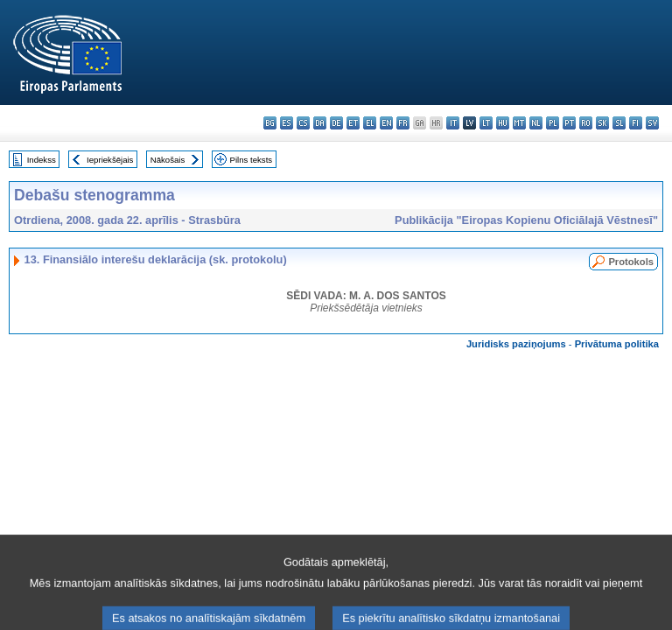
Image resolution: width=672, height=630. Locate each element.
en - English (386, 123)
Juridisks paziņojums (516, 344)
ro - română (586, 123)
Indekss (42, 160)
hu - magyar (503, 123)
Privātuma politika (617, 344)
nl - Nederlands (536, 123)
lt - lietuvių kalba (486, 123)
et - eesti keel (353, 123)
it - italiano (453, 123)
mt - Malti (519, 123)
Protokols (631, 262)
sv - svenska (652, 123)
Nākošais (168, 160)
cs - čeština (303, 123)
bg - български (270, 123)
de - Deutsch (336, 123)
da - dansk (320, 123)
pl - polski (553, 123)
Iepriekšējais (110, 160)
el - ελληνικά (370, 123)
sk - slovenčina (602, 123)
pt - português (569, 123)
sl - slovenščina (619, 123)
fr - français (403, 123)
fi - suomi (636, 123)
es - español (287, 123)
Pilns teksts (252, 160)
